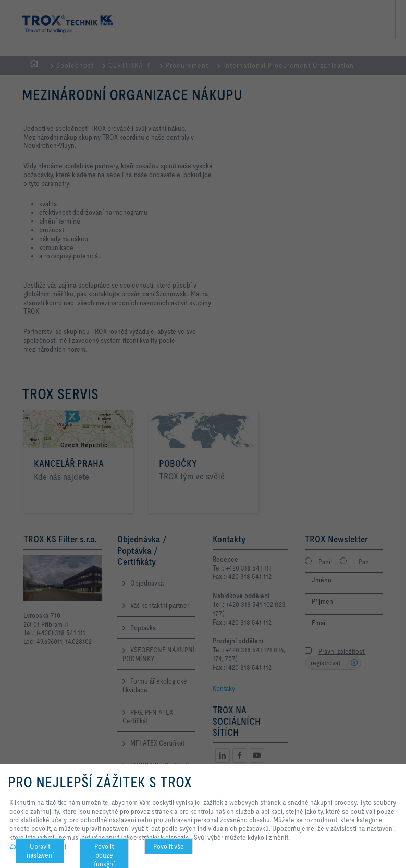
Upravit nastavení (40, 851)
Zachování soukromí (38, 846)
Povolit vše (169, 846)
